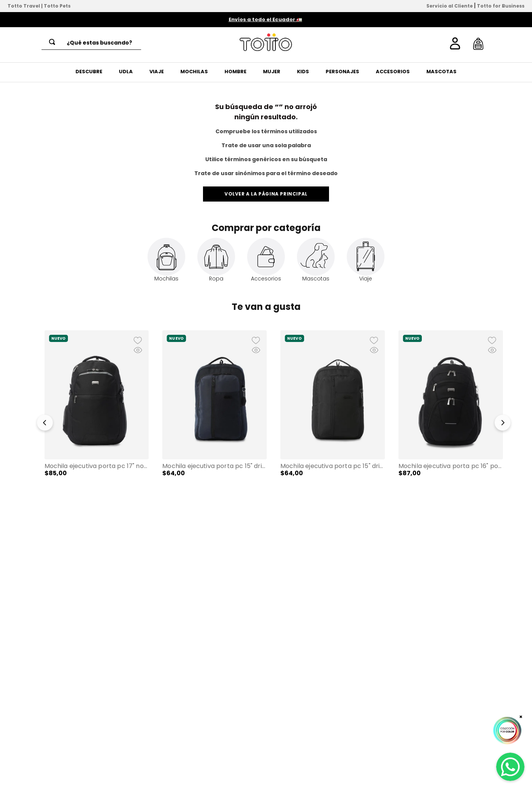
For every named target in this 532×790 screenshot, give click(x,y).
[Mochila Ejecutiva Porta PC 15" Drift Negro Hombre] (333, 419)
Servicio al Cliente (450, 6)
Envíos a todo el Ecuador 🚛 (265, 19)
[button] (45, 425)
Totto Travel (24, 6)
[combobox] (91, 43)
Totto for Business (501, 6)
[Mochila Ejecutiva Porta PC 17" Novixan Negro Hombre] (97, 419)
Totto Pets (57, 6)
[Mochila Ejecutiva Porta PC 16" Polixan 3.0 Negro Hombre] (451, 419)
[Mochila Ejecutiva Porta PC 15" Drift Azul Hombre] (214, 419)
